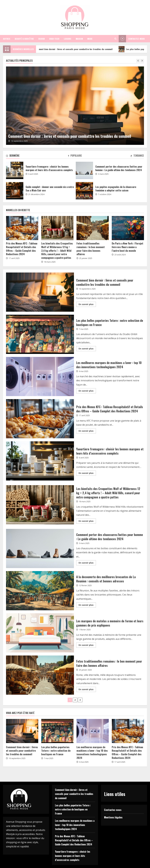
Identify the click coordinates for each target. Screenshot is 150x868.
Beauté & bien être (24, 39)
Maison (79, 39)
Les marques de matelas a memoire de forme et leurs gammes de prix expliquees (40, 633)
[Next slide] (142, 61)
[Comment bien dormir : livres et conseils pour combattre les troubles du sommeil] (75, 106)
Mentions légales (113, 817)
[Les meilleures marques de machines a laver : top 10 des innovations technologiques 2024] (93, 731)
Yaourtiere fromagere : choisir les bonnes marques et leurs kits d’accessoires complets (15, 170)
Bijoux (42, 39)
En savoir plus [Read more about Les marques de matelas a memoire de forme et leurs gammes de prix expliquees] (87, 646)
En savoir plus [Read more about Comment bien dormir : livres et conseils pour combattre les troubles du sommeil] (87, 305)
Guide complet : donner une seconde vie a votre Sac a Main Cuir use (15, 191)
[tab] (13, 156)
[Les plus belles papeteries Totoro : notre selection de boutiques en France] (57, 731)
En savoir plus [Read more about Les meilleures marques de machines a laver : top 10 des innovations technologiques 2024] (87, 391)
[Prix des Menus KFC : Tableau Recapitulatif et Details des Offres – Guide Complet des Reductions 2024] (22, 228)
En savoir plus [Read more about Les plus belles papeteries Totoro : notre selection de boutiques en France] (87, 349)
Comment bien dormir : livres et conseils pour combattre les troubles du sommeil (74, 49)
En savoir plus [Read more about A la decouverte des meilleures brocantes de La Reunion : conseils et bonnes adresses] (87, 605)
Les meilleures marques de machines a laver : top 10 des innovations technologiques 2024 (40, 377)
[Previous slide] (138, 61)
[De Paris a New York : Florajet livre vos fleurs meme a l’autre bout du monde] (128, 228)
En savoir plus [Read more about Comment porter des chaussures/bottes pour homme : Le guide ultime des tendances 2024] (87, 563)
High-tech (54, 39)
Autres (7, 39)
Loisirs (68, 39)
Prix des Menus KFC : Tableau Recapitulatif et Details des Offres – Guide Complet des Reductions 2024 (22, 249)
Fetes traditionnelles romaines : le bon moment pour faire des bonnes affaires (91, 249)
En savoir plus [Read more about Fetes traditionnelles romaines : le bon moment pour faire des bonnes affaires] (87, 690)
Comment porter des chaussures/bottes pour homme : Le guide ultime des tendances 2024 (84, 170)
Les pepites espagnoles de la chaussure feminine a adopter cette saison (84, 191)
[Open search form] (115, 39)
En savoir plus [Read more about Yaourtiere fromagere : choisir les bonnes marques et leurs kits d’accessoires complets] (87, 474)
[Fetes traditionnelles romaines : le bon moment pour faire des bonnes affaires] (93, 228)
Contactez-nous (113, 810)
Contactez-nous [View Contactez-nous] (132, 39)
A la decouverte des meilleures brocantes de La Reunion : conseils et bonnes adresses (40, 591)
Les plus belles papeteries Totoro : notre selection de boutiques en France (40, 334)
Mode (90, 39)
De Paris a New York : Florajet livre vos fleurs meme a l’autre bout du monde (127, 247)
